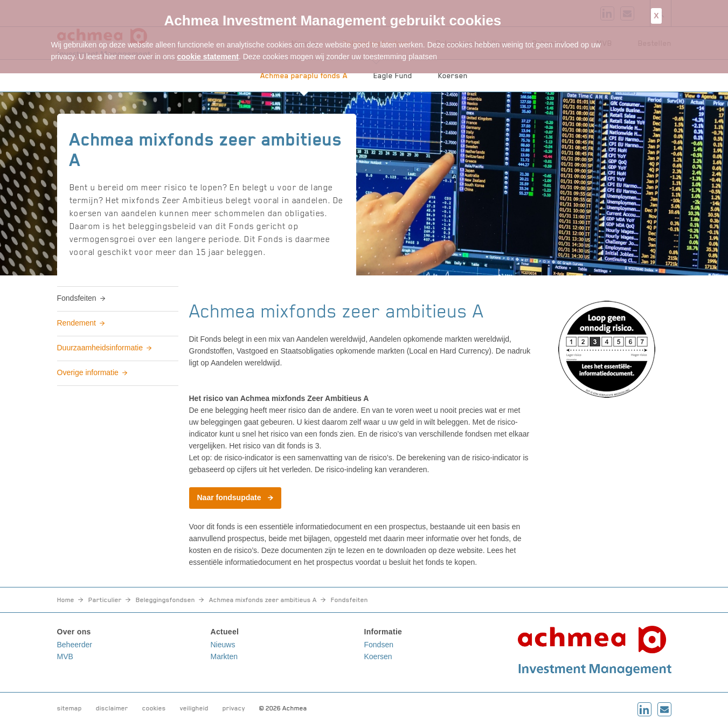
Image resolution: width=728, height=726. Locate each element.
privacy (234, 708)
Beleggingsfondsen (165, 600)
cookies (154, 708)
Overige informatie (88, 372)
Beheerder (75, 645)
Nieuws (223, 645)
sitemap (70, 708)
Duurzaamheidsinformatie (100, 348)
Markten (224, 656)
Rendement (77, 323)
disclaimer (112, 708)
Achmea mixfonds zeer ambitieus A (263, 600)
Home (66, 600)
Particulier (105, 600)
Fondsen (379, 645)
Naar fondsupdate (229, 497)
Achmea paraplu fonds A (304, 75)
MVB (65, 656)
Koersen (453, 75)
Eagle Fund (393, 75)
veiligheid (194, 708)
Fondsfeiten (77, 298)
